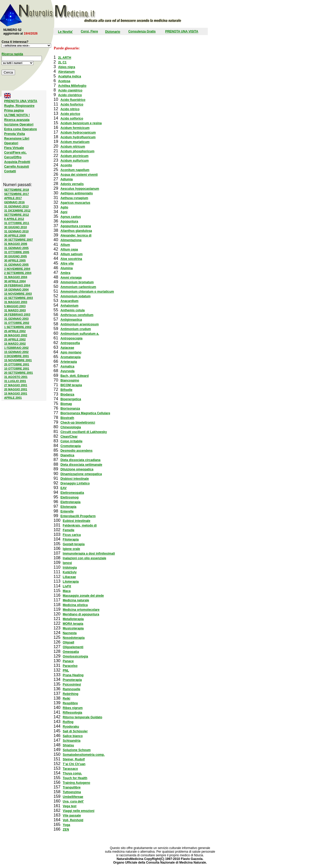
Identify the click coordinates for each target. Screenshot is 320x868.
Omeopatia (71, 652)
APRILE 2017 (13, 198)
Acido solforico (72, 119)
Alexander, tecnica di (76, 235)
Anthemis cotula (73, 310)
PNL (66, 670)
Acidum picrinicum (75, 156)
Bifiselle (66, 390)
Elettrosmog (70, 497)
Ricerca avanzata (17, 120)
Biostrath (67, 418)
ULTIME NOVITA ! (17, 115)
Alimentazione (71, 240)
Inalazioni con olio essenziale (85, 558)
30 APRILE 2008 (15, 235)
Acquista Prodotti (17, 162)
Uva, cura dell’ (73, 801)
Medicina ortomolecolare (81, 610)
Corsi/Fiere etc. (15, 153)
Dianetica (67, 455)
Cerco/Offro (13, 157)
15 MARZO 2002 (15, 344)
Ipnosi (67, 563)
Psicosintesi (72, 685)
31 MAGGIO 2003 (16, 302)
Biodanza (67, 394)
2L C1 (62, 62)
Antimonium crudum (76, 329)
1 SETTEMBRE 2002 (18, 327)
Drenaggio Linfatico (75, 483)
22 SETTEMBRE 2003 (19, 298)
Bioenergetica (71, 399)
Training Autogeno (77, 783)
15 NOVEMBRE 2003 (18, 294)
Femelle (69, 530)
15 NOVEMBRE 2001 (18, 360)
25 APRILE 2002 (15, 331)
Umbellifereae (73, 797)
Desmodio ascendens (76, 451)
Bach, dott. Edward (75, 376)
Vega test (70, 806)
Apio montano (71, 352)
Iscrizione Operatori (19, 124)
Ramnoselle (72, 689)
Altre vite (67, 264)
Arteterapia (69, 362)
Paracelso (70, 666)
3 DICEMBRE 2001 (16, 356)
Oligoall (69, 642)
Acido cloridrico (70, 95)
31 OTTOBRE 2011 (17, 223)
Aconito (66, 165)
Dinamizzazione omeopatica (81, 474)
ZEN (66, 830)
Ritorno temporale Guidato (83, 717)
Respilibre (70, 703)
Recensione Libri (17, 139)
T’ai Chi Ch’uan (74, 764)
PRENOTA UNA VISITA (182, 31)
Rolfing (68, 722)
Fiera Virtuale (14, 148)
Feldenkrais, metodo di (80, 525)
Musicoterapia (73, 628)
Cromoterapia (71, 446)
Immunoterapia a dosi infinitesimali (89, 554)
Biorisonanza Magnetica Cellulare (85, 413)
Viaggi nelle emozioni (79, 811)
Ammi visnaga (71, 278)
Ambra (65, 273)
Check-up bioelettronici (78, 423)
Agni (64, 212)
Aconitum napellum (75, 170)
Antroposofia (70, 343)
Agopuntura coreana (76, 226)
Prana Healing (73, 675)
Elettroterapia (71, 502)
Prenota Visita (15, 134)
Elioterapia (68, 507)
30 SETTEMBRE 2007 (19, 240)
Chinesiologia (71, 427)
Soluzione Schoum (77, 750)
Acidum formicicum (75, 128)
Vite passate (72, 816)
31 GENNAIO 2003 (16, 319)
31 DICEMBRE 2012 (17, 211)
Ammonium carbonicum (78, 287)
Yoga (66, 825)
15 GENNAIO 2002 (16, 352)
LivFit (67, 586)
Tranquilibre (72, 787)
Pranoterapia (72, 680)
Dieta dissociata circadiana (81, 460)
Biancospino (70, 380)
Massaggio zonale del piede (83, 596)
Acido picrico (70, 114)
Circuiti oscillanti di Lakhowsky (84, 432)
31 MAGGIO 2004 (16, 277)
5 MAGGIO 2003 (15, 306)
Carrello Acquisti (17, 167)
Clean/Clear (69, 437)
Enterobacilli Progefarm (78, 516)
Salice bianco (73, 736)
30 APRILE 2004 (15, 281)
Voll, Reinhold (73, 820)
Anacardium (69, 301)
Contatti (10, 171)
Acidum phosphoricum (78, 151)
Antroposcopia (72, 338)
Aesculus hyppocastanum (80, 189)
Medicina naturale (76, 600)
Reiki (67, 699)
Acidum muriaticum (75, 142)
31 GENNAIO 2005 (16, 248)
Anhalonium (69, 306)
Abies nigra (67, 67)
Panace (68, 661)
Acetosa (64, 81)
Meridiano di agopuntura (81, 614)
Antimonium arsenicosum (80, 324)
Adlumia (67, 179)
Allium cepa (69, 249)
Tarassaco (70, 769)
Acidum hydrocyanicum (78, 133)
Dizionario (113, 32)
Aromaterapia (71, 357)
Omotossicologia (75, 656)
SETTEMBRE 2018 (16, 190)
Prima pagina (14, 110)
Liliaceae (69, 577)
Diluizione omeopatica (77, 469)
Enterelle (67, 511)
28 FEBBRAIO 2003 (17, 314)
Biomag (66, 404)
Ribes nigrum (73, 708)
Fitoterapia (71, 540)
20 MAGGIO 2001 (16, 389)
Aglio (64, 207)
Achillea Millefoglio (72, 86)
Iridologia (70, 568)
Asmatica (67, 366)
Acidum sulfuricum (75, 161)
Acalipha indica (70, 76)
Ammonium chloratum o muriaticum (87, 292)
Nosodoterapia (74, 638)
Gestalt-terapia (74, 544)
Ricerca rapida (12, 54)
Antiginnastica (71, 320)
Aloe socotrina (71, 259)
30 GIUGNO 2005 (15, 256)
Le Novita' (65, 32)
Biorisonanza (70, 409)
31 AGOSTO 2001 (16, 377)
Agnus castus (71, 217)
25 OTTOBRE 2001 (17, 364)
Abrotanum (66, 72)
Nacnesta (70, 633)
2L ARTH (65, 58)
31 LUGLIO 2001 (15, 381)
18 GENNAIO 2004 (16, 290)
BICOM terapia (71, 385)
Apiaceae (67, 348)
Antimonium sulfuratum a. (80, 334)
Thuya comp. (72, 773)
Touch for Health (75, 778)
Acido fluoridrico (73, 100)
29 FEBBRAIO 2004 (17, 285)
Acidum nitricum (73, 147)
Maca (67, 591)
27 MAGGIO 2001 (16, 385)
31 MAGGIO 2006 (16, 244)
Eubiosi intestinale (77, 521)
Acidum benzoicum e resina (81, 123)
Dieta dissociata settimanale (81, 465)
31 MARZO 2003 (15, 310)
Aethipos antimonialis (77, 193)
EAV (64, 488)
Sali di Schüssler (75, 731)
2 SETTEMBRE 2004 (18, 273)
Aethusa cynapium (74, 198)
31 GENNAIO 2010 (16, 231)
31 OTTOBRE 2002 (17, 323)
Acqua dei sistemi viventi (79, 175)
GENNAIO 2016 (14, 202)
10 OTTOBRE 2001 (17, 369)
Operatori (11, 143)
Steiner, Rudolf (74, 759)
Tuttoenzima (72, 792)
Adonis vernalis (72, 184)
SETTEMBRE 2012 (16, 215)
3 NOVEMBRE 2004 (17, 269)
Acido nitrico (70, 109)
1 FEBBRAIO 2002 (16, 348)
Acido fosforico (72, 104)
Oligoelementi (73, 647)
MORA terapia (73, 624)
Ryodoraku (71, 727)
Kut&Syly (70, 572)
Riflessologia (73, 713)
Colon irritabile (72, 441)
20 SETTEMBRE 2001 (19, 373)
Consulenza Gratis (142, 31)
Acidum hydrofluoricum (78, 137)
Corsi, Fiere (89, 31)
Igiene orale (72, 549)
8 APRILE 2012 (14, 219)
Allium (65, 245)
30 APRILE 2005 (15, 260)
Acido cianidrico (70, 90)
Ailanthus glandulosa (76, 231)
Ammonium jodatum (76, 296)
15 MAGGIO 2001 (16, 393)
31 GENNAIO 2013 (16, 206)
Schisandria (72, 741)
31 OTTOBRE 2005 (17, 252)
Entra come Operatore (21, 129)
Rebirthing (71, 694)
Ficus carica (72, 535)
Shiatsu (68, 745)
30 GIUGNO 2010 (15, 227)
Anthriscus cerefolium (77, 315)
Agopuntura (69, 221)
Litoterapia (71, 582)
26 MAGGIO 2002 (16, 335)
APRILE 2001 (13, 398)
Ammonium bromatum (77, 282)
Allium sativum (72, 254)
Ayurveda (68, 371)
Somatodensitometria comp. (84, 755)
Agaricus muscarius (75, 203)
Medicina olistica (75, 605)
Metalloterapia (73, 619)
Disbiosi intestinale (75, 479)
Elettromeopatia (72, 493)
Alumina (67, 268)
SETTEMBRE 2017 (16, 194)
